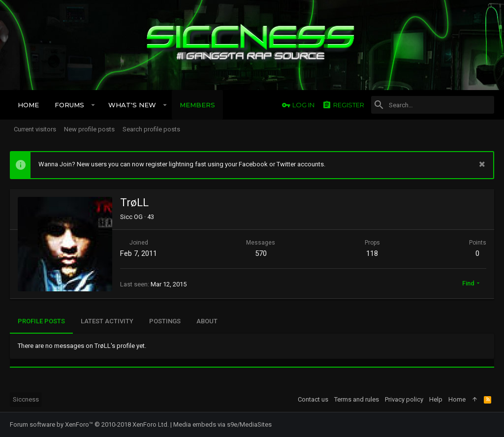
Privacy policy (404, 399)
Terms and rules (357, 399)
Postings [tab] (165, 321)
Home (457, 399)
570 (261, 253)
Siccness (26, 399)
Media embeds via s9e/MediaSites (222, 424)
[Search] (433, 105)
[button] (93, 105)
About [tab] (207, 321)
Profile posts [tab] (41, 321)
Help (436, 399)
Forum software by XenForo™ (89, 424)
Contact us (313, 399)
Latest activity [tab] (107, 321)
